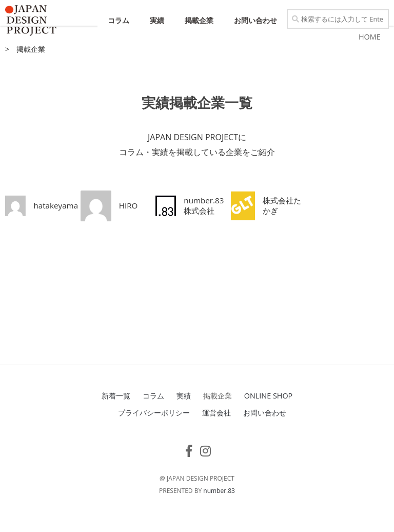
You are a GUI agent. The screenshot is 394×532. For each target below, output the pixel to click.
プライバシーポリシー (154, 427)
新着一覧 (116, 410)
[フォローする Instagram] (205, 465)
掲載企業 (199, 20)
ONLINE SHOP (268, 410)
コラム (119, 20)
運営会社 (216, 427)
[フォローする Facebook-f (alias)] (189, 465)
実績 (157, 20)
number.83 (219, 505)
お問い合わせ (255, 20)
